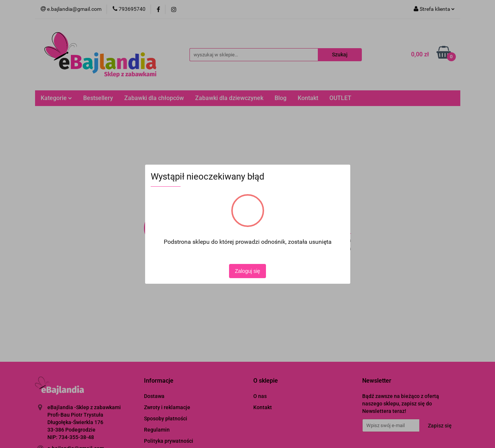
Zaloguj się (248, 271)
